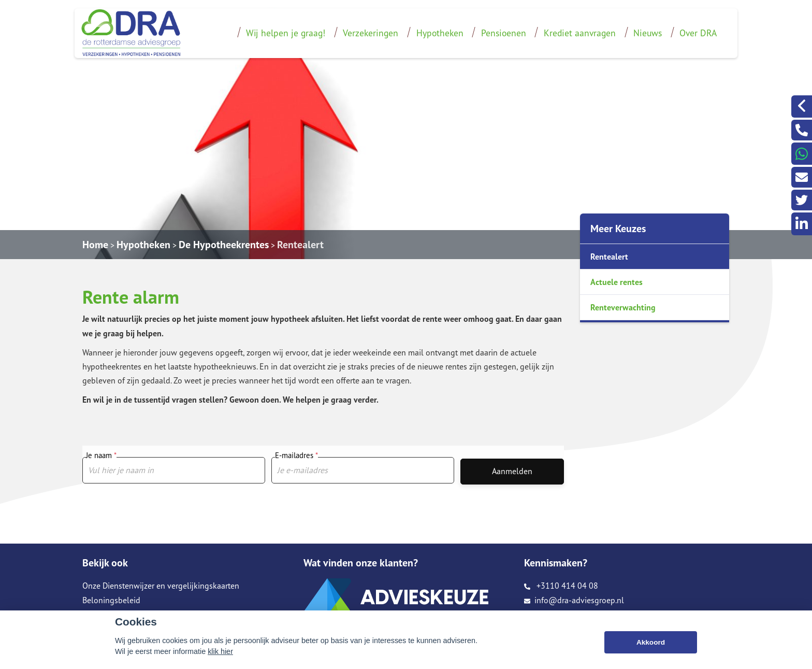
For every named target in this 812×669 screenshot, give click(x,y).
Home (95, 245)
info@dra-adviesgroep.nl (574, 600)
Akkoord (651, 642)
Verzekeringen (371, 33)
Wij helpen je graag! (286, 33)
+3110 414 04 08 (561, 586)
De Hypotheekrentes (224, 245)
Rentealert (300, 245)
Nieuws (648, 33)
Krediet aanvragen (580, 33)
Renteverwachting (623, 307)
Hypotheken (440, 33)
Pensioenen (504, 33)
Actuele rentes (617, 282)
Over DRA (698, 33)
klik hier (220, 651)
